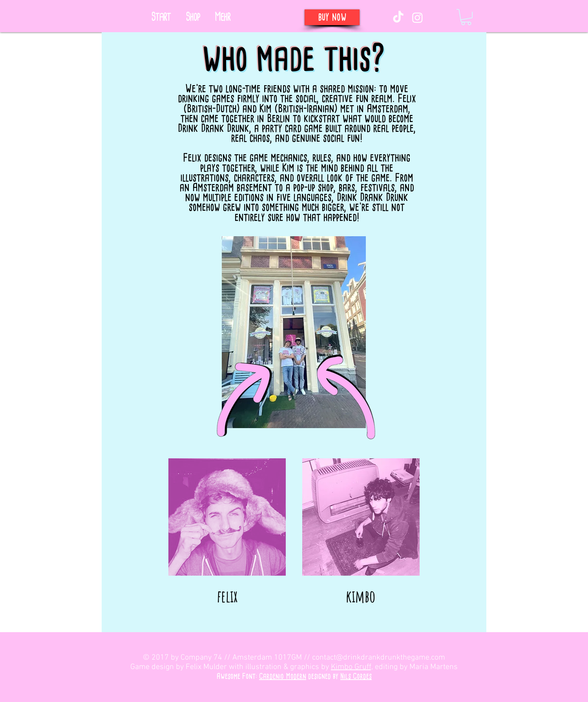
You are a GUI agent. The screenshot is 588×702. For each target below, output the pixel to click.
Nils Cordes (356, 676)
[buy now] (332, 17)
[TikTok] (398, 17)
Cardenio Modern (283, 676)
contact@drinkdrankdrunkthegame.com (379, 658)
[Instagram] (417, 17)
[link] (466, 17)
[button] (222, 17)
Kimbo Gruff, (352, 667)
